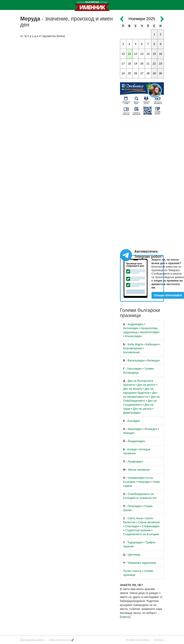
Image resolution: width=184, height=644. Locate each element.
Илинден (129, 433)
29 (154, 73)
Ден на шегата (142, 409)
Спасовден (132, 526)
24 (123, 73)
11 (129, 54)
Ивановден (135, 429)
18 (129, 64)
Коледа (132, 449)
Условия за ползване (138, 640)
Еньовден (134, 421)
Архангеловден (150, 332)
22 (154, 64)
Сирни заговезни (149, 522)
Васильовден (136, 360)
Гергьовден (134, 369)
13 (142, 54)
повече (125, 617)
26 (136, 73)
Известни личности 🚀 (61, 640)
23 (161, 64)
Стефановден (151, 526)
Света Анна (135, 518)
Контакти (159, 640)
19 (136, 64)
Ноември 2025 (142, 19)
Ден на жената (133, 389)
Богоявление (132, 352)
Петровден (135, 506)
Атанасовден (133, 336)
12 (136, 54)
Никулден (144, 482)
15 (154, 54)
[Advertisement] (67, 70)
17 (123, 64)
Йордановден (136, 441)
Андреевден (136, 324)
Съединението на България (141, 534)
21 (148, 64)
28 (148, 73)
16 (161, 54)
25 (129, 73)
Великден (153, 360)
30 (161, 73)
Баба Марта (135, 344)
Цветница (134, 555)
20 (142, 64)
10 (123, 54)
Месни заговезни (139, 470)
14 (148, 54)
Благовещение (133, 348)
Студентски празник (138, 530)
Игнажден (151, 429)
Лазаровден (135, 461)
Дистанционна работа (32, 640)
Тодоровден (135, 542)
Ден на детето (146, 385)
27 (142, 73)
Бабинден (152, 344)
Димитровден (132, 413)
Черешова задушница (142, 563)
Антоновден (131, 328)
